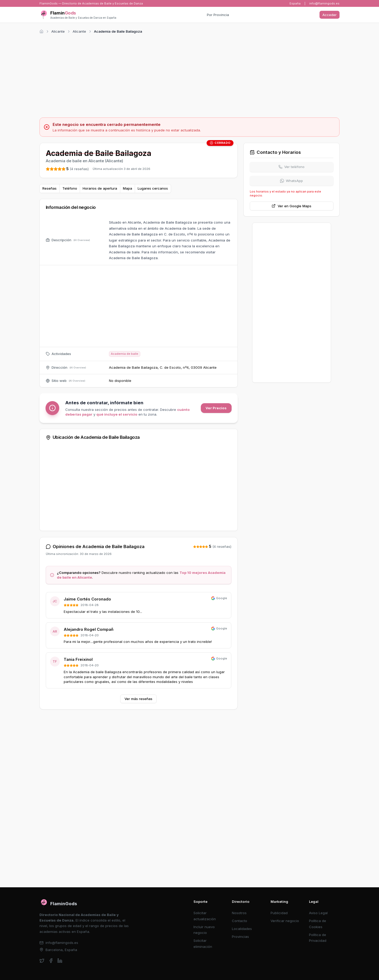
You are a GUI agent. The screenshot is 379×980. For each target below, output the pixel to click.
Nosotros (239, 913)
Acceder (330, 15)
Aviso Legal (318, 913)
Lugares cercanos (153, 188)
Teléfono (70, 188)
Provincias (240, 937)
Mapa (128, 188)
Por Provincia (218, 15)
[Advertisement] (189, 75)
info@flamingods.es (324, 3)
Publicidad (279, 913)
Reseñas (49, 188)
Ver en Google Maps (291, 206)
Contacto (240, 921)
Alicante (58, 31)
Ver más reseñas (138, 699)
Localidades (242, 929)
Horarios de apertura (100, 188)
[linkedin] (60, 961)
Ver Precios (216, 408)
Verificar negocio (285, 921)
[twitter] (42, 961)
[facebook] (51, 961)
